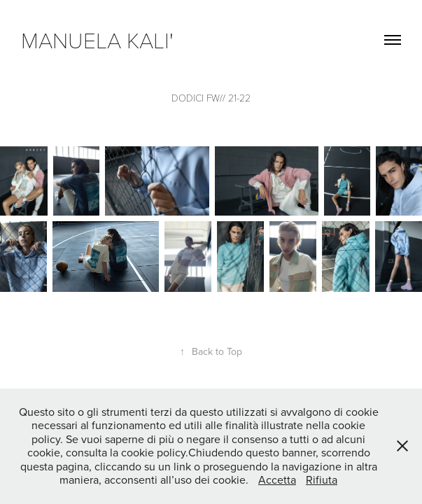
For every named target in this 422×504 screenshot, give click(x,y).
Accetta (277, 479)
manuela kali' (103, 39)
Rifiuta (322, 479)
